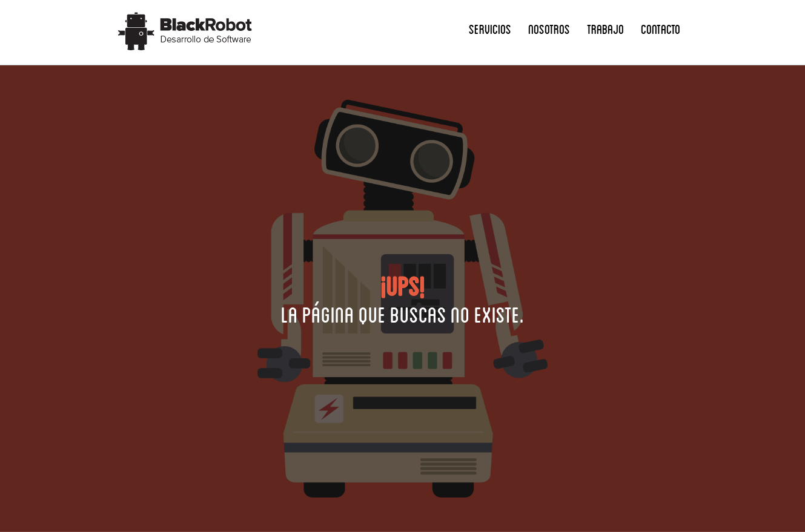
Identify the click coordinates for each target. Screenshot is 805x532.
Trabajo (605, 29)
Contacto (661, 29)
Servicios (490, 29)
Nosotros (549, 29)
